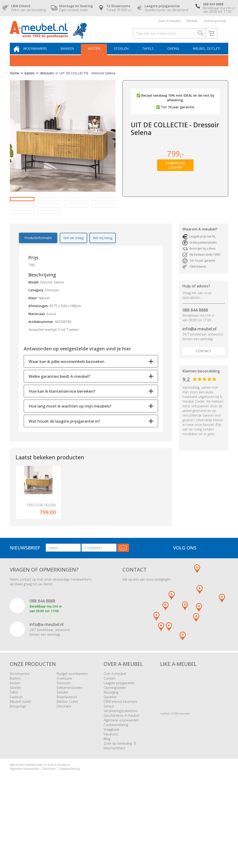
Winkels (192, 22)
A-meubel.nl (62, 830)
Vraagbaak (112, 795)
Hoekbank (64, 744)
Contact (203, 408)
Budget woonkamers (72, 739)
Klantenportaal (215, 22)
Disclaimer (49, 834)
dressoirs (45, 80)
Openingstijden (115, 753)
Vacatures (111, 800)
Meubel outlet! (206, 55)
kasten (28, 80)
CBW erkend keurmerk (120, 767)
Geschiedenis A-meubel (121, 781)
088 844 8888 (195, 367)
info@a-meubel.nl (199, 386)
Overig (174, 55)
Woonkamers (41, 55)
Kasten (97, 55)
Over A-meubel (169, 22)
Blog (107, 804)
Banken (72, 55)
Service (109, 772)
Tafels (149, 55)
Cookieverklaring (116, 791)
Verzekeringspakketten (121, 777)
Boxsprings (18, 772)
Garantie (110, 763)
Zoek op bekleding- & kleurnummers (120, 811)
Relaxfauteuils (67, 763)
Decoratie (64, 772)
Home (14, 80)
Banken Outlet (67, 767)
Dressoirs (64, 749)
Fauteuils (16, 763)
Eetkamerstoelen (69, 753)
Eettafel (62, 758)
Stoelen (124, 55)
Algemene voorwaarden (121, 786)
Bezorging (111, 758)
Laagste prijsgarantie (119, 749)
